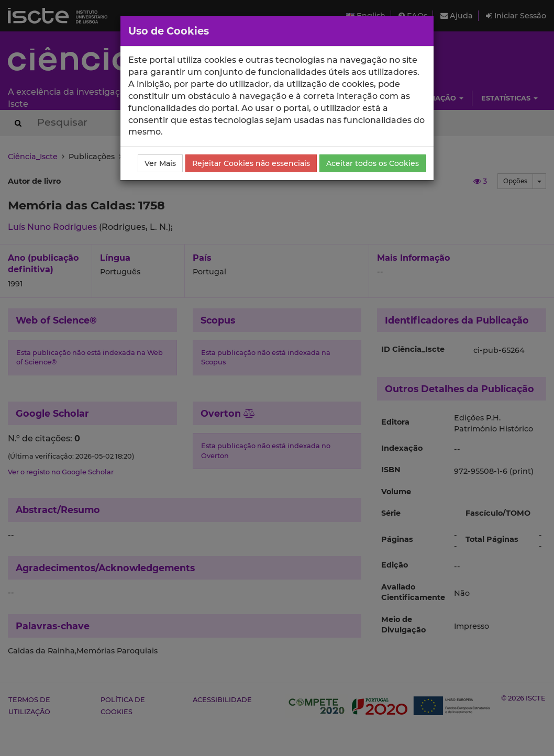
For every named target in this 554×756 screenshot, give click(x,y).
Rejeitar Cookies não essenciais (251, 163)
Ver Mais (160, 163)
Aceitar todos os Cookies (373, 163)
